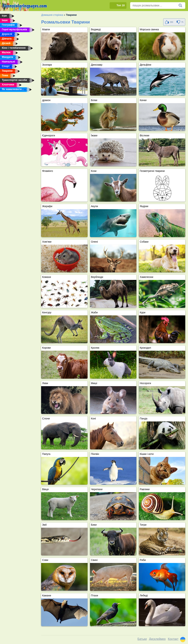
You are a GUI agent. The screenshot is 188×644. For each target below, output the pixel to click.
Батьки (142, 639)
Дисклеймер (157, 639)
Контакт (173, 639)
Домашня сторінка (52, 15)
